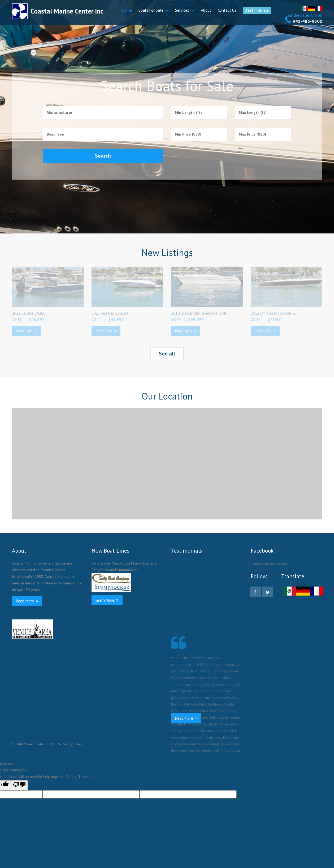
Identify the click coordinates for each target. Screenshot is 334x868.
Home (127, 10)
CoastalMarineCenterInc (270, 564)
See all (167, 354)
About (206, 10)
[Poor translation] (19, 785)
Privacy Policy (72, 744)
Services (182, 10)
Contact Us (227, 10)
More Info (26, 331)
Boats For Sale (151, 10)
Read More (27, 601)
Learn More (107, 600)
